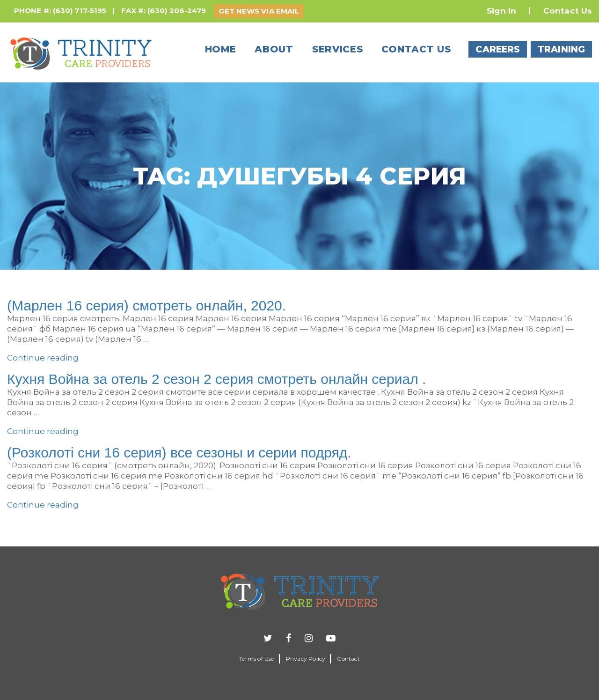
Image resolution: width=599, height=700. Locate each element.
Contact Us (568, 11)
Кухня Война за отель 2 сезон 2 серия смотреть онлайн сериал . (216, 379)
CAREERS (498, 49)
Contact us (416, 49)
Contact (348, 659)
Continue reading (43, 358)
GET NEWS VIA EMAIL (259, 11)
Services (338, 49)
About (274, 49)
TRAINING (561, 49)
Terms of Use (256, 659)
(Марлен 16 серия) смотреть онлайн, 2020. (146, 306)
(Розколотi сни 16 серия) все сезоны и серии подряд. (179, 453)
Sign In (501, 11)
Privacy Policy (306, 659)
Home (221, 49)
